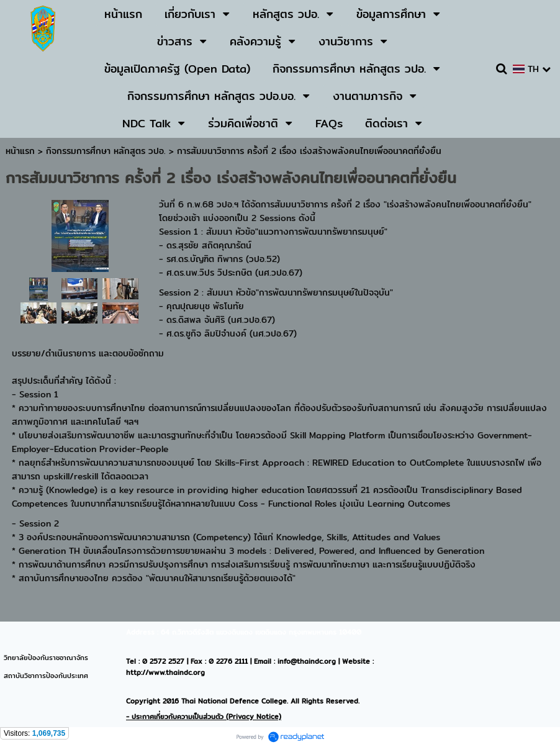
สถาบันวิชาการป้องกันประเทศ (46, 676)
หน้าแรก (20, 151)
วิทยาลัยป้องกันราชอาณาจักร (46, 658)
